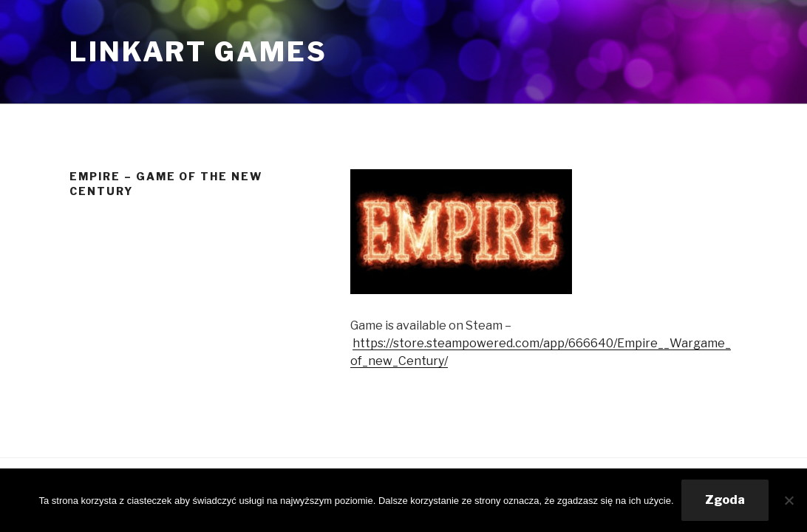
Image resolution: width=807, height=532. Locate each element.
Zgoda (725, 500)
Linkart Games (198, 52)
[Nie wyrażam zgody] (789, 500)
